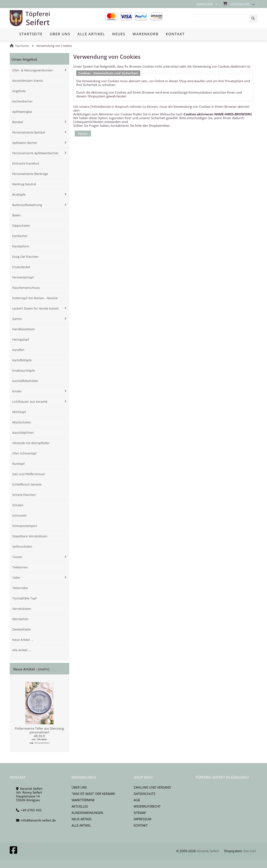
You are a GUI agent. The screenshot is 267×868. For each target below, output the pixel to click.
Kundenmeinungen (87, 813)
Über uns (79, 787)
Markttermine (83, 800)
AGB (137, 800)
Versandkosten (42, 743)
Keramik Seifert (208, 851)
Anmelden (205, 4)
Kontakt (141, 825)
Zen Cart (250, 851)
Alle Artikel (81, 825)
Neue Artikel (82, 819)
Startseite (22, 46)
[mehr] (44, 669)
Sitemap (140, 813)
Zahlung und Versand (152, 787)
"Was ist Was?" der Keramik (93, 794)
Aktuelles (80, 806)
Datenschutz (145, 794)
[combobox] (225, 18)
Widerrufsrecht (147, 806)
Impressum (142, 819)
